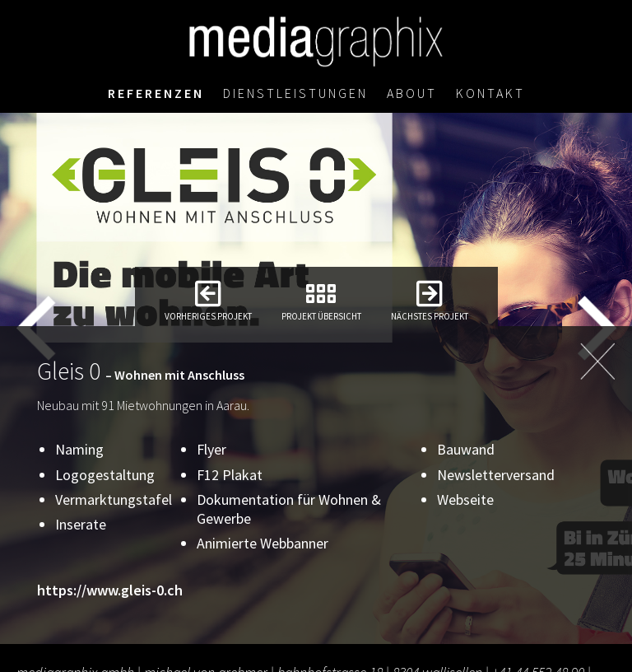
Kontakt (492, 95)
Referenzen (154, 95)
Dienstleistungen (295, 95)
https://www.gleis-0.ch (110, 590)
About (412, 95)
